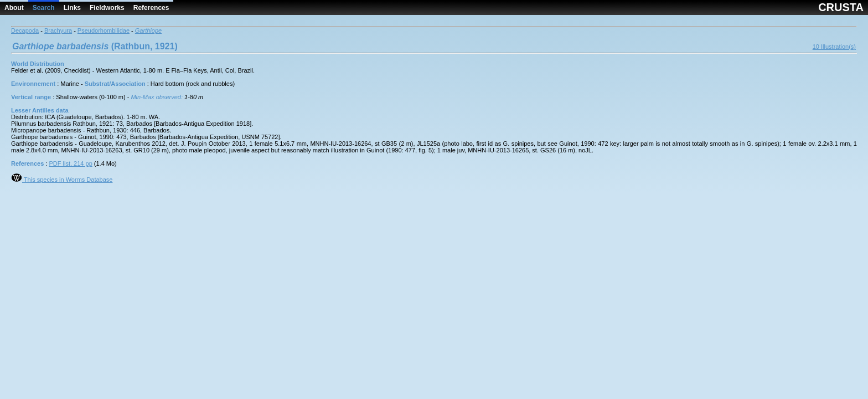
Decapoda (25, 30)
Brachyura (58, 30)
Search (44, 8)
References (151, 8)
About (14, 8)
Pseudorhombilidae (104, 30)
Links (72, 8)
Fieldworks (107, 8)
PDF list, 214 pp (71, 163)
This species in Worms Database (62, 180)
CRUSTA (841, 7)
